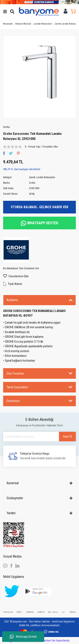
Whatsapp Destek (23, 637)
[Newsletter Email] (39, 437)
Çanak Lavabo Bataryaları (42, 177)
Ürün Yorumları (15, 373)
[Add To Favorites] (39, 276)
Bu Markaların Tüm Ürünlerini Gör (21, 268)
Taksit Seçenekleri (17, 387)
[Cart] (73, 11)
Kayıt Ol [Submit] (68, 436)
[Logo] (39, 11)
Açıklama (12, 300)
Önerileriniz (13, 401)
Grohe (6, 127)
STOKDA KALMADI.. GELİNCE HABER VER (39, 207)
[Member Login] (66, 11)
